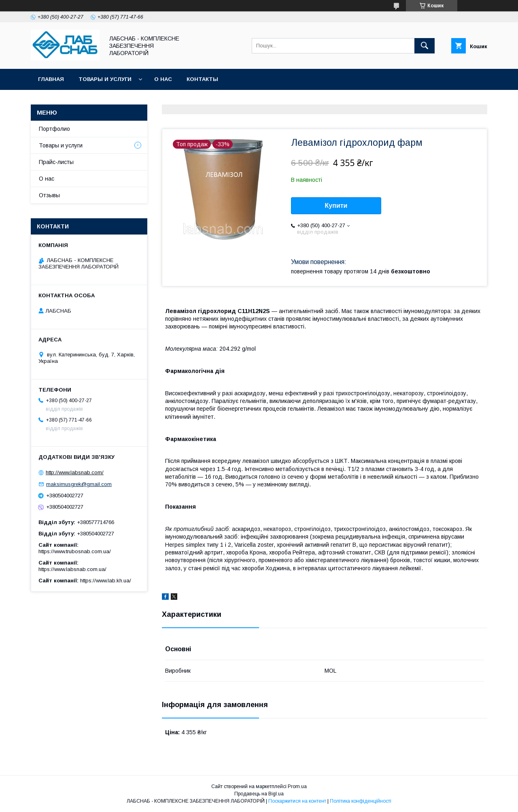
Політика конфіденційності (361, 801)
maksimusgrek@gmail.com (79, 484)
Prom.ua (297, 786)
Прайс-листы (56, 162)
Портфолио (54, 129)
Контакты (202, 79)
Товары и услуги (105, 79)
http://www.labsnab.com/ (75, 472)
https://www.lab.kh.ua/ (106, 581)
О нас (163, 79)
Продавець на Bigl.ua (259, 794)
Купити (336, 206)
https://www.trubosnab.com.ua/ (75, 551)
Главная (51, 79)
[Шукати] (425, 46)
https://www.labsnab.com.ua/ (72, 569)
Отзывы (49, 195)
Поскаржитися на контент (297, 801)
